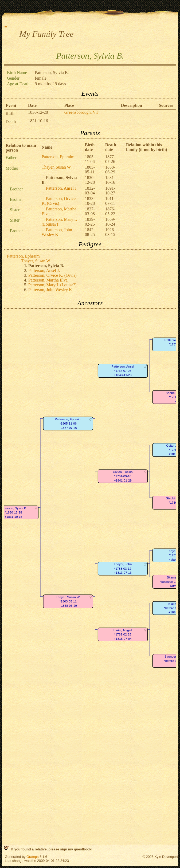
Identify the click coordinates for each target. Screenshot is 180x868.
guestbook (83, 849)
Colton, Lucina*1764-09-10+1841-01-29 (123, 476)
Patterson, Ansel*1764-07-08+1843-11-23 (123, 371)
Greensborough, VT (81, 112)
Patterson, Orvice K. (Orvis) (59, 201)
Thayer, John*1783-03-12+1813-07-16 (123, 568)
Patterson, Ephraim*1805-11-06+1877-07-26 (68, 423)
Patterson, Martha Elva (48, 280)
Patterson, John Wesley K (57, 232)
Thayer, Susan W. (57, 167)
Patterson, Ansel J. (62, 188)
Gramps (33, 857)
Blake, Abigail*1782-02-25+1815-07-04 (123, 634)
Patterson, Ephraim (58, 157)
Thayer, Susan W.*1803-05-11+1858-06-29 (68, 601)
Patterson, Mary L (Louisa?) (52, 285)
